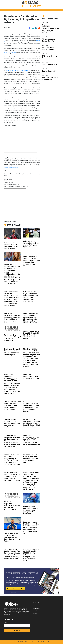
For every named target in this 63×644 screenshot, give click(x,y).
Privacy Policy (37, 608)
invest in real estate (10, 52)
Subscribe (17, 631)
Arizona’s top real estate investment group (18, 71)
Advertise (35, 611)
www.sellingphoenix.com (11, 168)
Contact (35, 613)
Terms (34, 606)
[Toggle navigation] (5, 10)
